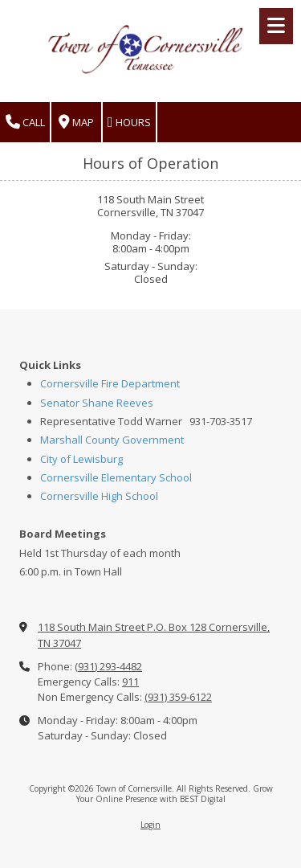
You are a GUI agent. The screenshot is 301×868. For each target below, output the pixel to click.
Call (25, 123)
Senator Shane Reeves (97, 403)
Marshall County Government (112, 440)
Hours (129, 123)
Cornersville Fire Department (110, 383)
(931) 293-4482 (108, 666)
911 (130, 682)
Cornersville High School (99, 496)
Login (150, 825)
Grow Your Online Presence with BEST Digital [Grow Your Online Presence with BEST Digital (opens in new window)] (175, 793)
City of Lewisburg (81, 459)
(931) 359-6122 (178, 697)
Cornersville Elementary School (116, 477)
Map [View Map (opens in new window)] (76, 123)
